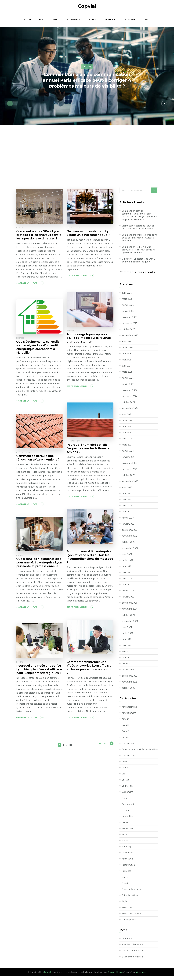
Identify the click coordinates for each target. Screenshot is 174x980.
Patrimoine (130, 20)
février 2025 (128, 379)
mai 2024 (127, 433)
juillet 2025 (128, 348)
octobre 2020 (129, 689)
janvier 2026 (128, 312)
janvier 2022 (128, 597)
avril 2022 (127, 579)
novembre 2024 (130, 397)
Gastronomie (74, 20)
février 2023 (128, 519)
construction (129, 759)
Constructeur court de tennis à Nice (138, 752)
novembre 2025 (130, 324)
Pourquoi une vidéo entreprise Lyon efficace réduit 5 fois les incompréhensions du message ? (90, 557)
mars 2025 (127, 373)
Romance (127, 875)
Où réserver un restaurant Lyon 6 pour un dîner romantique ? (86, 235)
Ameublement (129, 714)
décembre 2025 (130, 318)
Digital (27, 20)
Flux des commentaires (134, 954)
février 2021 (128, 664)
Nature (93, 20)
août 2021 (127, 628)
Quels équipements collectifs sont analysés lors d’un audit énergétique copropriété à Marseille (39, 347)
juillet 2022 (128, 561)
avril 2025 (127, 367)
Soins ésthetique (131, 899)
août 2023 (127, 488)
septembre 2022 (130, 549)
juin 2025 (127, 354)
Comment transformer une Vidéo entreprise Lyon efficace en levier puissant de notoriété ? (90, 668)
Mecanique (128, 832)
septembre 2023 (130, 482)
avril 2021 (127, 652)
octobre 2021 (129, 616)
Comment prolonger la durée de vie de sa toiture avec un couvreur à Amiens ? (140, 238)
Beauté (20, 227)
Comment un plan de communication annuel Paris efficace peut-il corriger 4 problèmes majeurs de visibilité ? (87, 80)
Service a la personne (133, 893)
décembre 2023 (130, 464)
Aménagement (74, 441)
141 (70, 745)
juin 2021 (127, 640)
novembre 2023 (130, 470)
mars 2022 (127, 585)
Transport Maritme (132, 917)
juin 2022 (127, 567)
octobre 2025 (129, 330)
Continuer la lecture (27, 287)
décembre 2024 (130, 391)
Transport (127, 911)
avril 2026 (127, 294)
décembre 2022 (130, 531)
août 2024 (127, 415)
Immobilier (128, 820)
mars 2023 (127, 512)
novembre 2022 (130, 537)
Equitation (127, 790)
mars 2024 (127, 445)
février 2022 (128, 591)
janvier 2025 (128, 385)
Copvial (87, 6)
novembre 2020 (130, 683)
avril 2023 (127, 506)
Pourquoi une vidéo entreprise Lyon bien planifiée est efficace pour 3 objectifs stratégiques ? (40, 671)
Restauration (129, 869)
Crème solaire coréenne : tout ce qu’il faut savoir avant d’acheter (139, 227)
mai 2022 (127, 573)
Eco (41, 20)
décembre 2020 (130, 676)
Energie (71, 330)
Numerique (110, 20)
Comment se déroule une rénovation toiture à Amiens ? (39, 458)
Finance (55, 20)
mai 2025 (127, 360)
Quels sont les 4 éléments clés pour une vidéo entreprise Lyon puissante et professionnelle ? (39, 565)
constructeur (129, 744)
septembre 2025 (130, 336)
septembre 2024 (130, 409)
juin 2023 (127, 494)
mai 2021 (127, 646)
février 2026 (128, 306)
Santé (125, 881)
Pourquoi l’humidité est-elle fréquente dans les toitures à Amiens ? (89, 449)
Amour (125, 720)
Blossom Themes (116, 976)
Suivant (103, 745)
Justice (125, 826)
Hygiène (126, 814)
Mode (125, 838)
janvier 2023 (128, 525)
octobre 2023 (129, 476)
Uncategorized (130, 923)
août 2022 (127, 555)
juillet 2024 (128, 421)
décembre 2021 (130, 604)
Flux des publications (133, 948)
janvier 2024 (128, 458)
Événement (128, 796)
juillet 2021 (128, 634)
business (127, 738)
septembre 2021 (130, 622)
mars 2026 (127, 300)
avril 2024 (127, 439)
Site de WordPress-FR (133, 960)
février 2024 (128, 452)
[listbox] (87, 104)
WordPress (141, 976)
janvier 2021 (128, 670)
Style (147, 20)
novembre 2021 (130, 610)
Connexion (127, 942)
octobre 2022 (129, 543)
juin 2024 (127, 427)
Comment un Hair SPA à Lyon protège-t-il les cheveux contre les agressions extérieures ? (39, 237)
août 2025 (127, 342)
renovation (128, 863)
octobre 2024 (129, 403)
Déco (125, 765)
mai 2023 (127, 500)
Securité (126, 887)
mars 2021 (127, 658)
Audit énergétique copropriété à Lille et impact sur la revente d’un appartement (88, 340)
